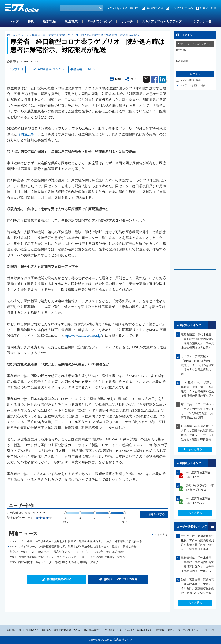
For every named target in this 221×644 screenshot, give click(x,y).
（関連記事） (27, 134)
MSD (91, 69)
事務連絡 (76, 69)
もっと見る (161, 535)
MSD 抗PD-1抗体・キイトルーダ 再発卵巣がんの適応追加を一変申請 (54, 562)
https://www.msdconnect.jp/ (83, 336)
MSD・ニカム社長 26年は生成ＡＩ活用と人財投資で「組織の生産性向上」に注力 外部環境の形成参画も (76, 541)
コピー (135, 79)
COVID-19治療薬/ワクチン (47, 69)
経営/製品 (49, 21)
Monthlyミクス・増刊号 (124, 8)
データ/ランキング (99, 21)
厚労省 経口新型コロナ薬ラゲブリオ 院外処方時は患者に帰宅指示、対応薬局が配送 (86, 35)
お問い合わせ (208, 8)
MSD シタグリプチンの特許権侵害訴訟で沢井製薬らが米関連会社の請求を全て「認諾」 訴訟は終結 (73, 547)
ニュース (23, 35)
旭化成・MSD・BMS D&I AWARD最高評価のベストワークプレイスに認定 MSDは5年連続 (67, 552)
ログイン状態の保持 (190, 80)
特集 (31, 21)
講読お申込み (155, 8)
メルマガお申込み (182, 8)
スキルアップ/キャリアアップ (162, 21)
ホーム (11, 35)
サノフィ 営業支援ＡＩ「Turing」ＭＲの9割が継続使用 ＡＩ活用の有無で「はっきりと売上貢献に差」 (198, 365)
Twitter (146, 79)
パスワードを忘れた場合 (193, 85)
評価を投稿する (155, 514)
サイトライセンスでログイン (196, 44)
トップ (14, 21)
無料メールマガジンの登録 (121, 579)
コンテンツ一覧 (201, 21)
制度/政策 (71, 21)
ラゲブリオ (16, 69)
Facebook (154, 79)
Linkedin (163, 79)
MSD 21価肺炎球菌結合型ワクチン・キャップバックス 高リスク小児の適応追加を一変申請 (68, 557)
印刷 (118, 79)
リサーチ (127, 21)
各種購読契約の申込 (59, 579)
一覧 (212, 325)
